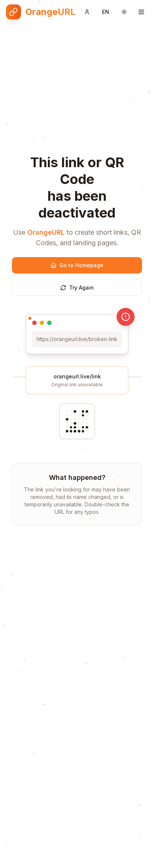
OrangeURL (46, 232)
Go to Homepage (77, 265)
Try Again (77, 288)
